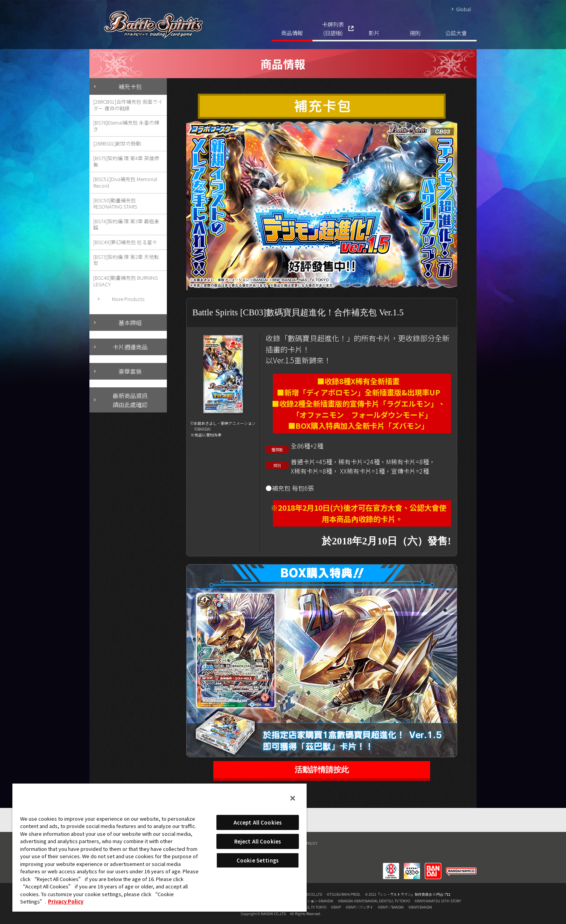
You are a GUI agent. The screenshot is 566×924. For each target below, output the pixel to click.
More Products (128, 299)
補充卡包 (130, 86)
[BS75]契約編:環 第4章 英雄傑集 (126, 161)
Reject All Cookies (258, 841)
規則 (415, 33)
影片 (374, 33)
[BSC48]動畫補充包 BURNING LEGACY (126, 281)
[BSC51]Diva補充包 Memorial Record (125, 182)
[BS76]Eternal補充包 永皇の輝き (126, 126)
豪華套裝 (130, 371)
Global (463, 9)
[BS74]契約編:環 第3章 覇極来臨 (126, 224)
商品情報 (292, 33)
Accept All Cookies (258, 822)
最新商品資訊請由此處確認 (130, 400)
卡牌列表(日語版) (333, 28)
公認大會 (456, 33)
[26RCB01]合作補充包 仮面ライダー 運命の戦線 (128, 105)
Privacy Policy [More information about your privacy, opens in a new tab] (66, 901)
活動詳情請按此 (322, 770)
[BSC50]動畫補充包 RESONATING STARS (115, 204)
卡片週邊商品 (130, 347)
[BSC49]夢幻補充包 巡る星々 (125, 242)
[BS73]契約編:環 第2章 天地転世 (126, 260)
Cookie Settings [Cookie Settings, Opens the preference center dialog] (258, 860)
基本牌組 (130, 322)
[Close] (293, 798)
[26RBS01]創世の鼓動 (117, 143)
